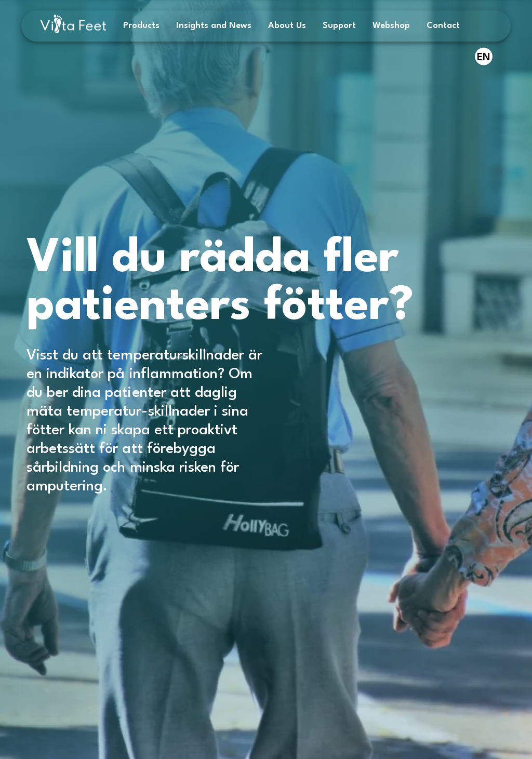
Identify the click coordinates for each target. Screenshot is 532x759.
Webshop (391, 26)
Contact (443, 26)
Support (339, 26)
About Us (287, 26)
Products (141, 26)
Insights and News (214, 26)
